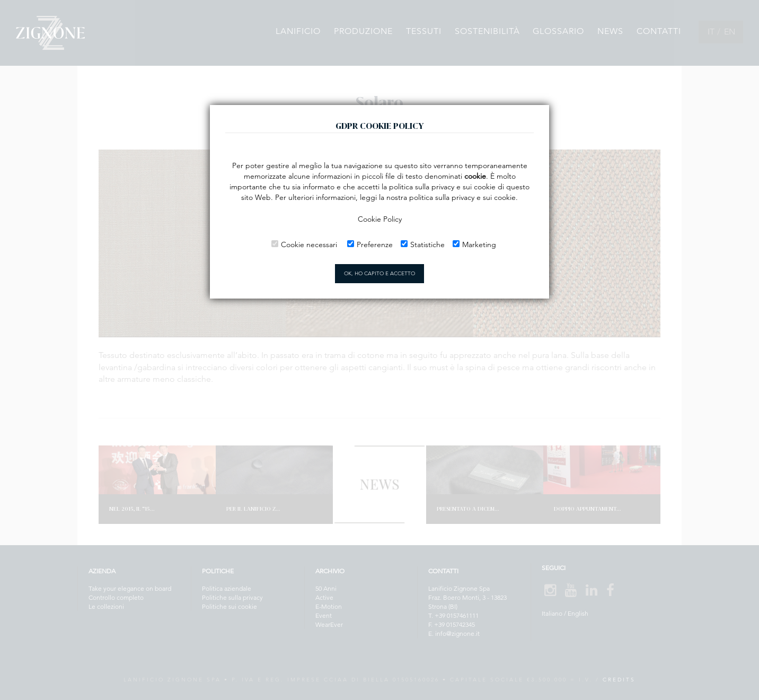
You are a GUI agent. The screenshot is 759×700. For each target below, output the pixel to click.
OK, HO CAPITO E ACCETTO (380, 273)
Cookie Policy (380, 219)
